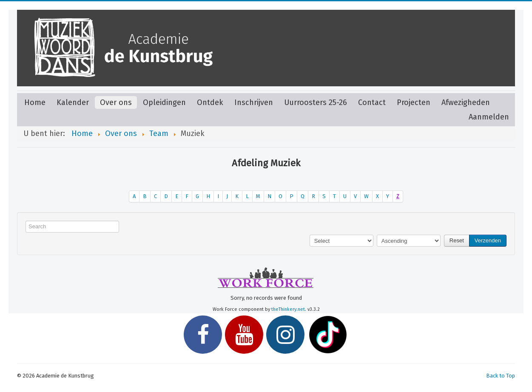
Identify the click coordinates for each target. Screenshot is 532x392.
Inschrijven (254, 102)
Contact (372, 102)
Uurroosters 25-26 (316, 102)
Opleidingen (164, 102)
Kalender (73, 102)
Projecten (414, 102)
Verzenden (488, 240)
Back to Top (501, 376)
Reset (457, 240)
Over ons (116, 102)
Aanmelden (489, 117)
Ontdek (210, 102)
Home (35, 102)
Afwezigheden (466, 102)
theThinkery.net (288, 309)
